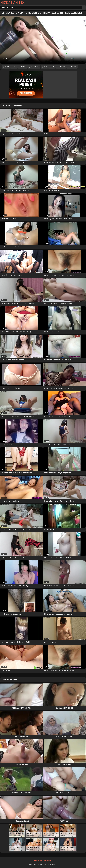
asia (45, 67)
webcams (73, 67)
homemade (35, 67)
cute (15, 67)
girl (53, 67)
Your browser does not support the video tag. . (43, 40)
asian (7, 67)
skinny (24, 67)
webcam (62, 67)
